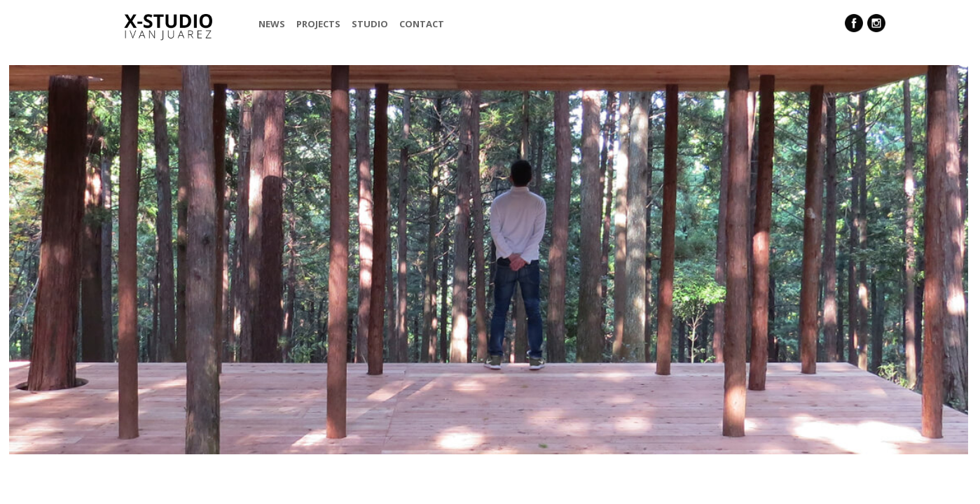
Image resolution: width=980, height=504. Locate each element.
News (272, 24)
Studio (370, 24)
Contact (422, 24)
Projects (318, 24)
